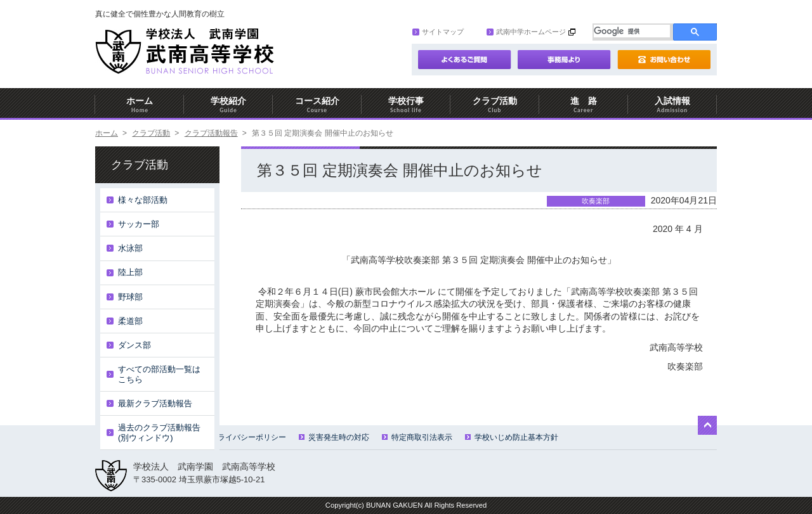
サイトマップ (438, 32)
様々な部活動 (143, 200)
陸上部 (130, 272)
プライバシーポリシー (243, 437)
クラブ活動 (495, 105)
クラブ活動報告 (211, 133)
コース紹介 (317, 105)
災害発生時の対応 (334, 437)
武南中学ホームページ (526, 32)
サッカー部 (139, 224)
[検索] (632, 31)
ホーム (140, 105)
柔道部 (130, 321)
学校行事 (406, 105)
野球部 (130, 297)
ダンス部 (134, 345)
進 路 (584, 105)
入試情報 (672, 105)
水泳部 (130, 248)
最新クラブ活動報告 (155, 403)
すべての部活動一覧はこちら (159, 374)
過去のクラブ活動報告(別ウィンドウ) (159, 433)
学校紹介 (228, 105)
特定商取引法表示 (417, 437)
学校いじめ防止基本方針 (512, 437)
